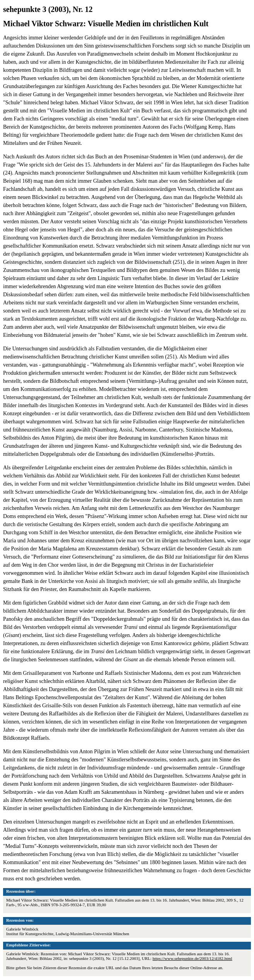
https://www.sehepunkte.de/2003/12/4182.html (193, 958)
